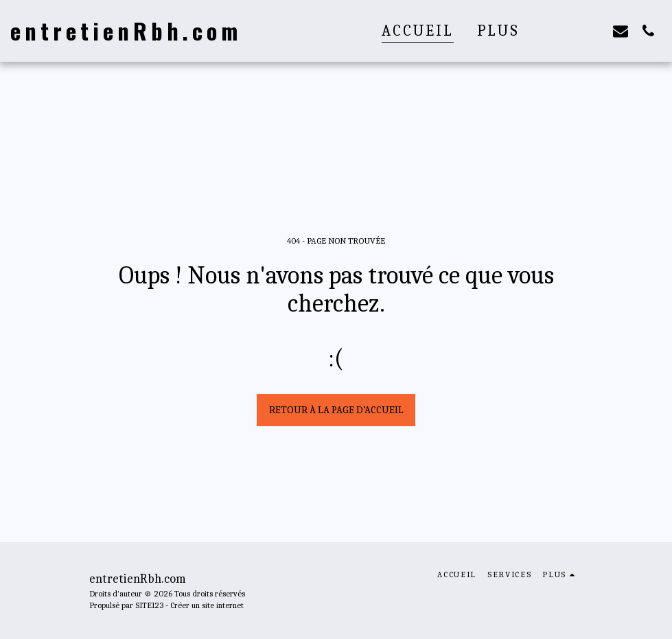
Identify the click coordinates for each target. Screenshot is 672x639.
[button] (566, 31)
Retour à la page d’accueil (336, 410)
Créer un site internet (207, 605)
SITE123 (149, 605)
